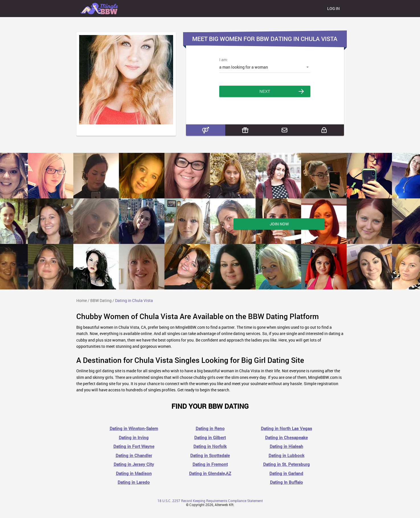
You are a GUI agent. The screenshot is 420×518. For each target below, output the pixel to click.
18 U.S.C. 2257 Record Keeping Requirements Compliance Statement (210, 501)
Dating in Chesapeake (286, 438)
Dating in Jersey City (134, 464)
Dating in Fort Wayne (134, 446)
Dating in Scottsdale (210, 456)
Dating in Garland (286, 473)
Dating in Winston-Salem (134, 428)
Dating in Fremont (210, 464)
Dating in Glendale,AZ (210, 473)
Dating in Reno (210, 428)
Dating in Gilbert (210, 438)
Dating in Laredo (134, 482)
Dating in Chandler (134, 456)
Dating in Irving (134, 438)
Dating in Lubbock (286, 456)
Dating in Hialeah (286, 446)
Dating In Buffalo (286, 482)
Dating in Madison (134, 473)
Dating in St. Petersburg (286, 464)
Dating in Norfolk (210, 446)
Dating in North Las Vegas (286, 428)
